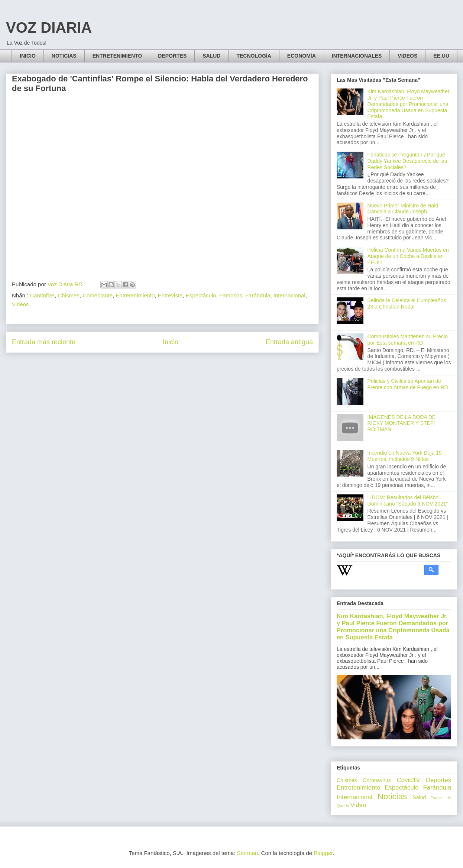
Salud (419, 797)
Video (358, 805)
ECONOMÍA (302, 56)
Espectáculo (201, 295)
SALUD (211, 56)
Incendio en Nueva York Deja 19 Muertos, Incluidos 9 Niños (405, 456)
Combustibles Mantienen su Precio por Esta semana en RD (408, 340)
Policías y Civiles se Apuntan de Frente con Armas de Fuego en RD (408, 384)
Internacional (289, 295)
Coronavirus (377, 780)
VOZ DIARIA (49, 28)
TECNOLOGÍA (254, 56)
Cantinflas (42, 295)
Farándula (258, 295)
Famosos (231, 295)
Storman (248, 853)
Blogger (323, 853)
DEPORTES (172, 56)
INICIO (28, 56)
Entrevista (170, 295)
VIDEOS (407, 56)
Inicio (171, 342)
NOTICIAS (64, 56)
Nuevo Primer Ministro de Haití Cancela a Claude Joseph (403, 209)
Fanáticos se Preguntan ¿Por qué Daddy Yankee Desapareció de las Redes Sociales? (407, 161)
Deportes (438, 780)
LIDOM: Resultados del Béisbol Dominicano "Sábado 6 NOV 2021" (408, 501)
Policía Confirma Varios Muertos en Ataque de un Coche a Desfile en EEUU (408, 256)
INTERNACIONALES (357, 56)
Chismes (68, 295)
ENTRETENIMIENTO (117, 56)
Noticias (392, 796)
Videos (20, 304)
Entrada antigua (289, 342)
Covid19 (408, 780)
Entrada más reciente (44, 342)
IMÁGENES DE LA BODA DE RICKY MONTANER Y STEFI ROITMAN (402, 423)
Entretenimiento (135, 295)
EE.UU (441, 56)
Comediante (98, 295)
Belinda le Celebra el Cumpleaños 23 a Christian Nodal (407, 304)
